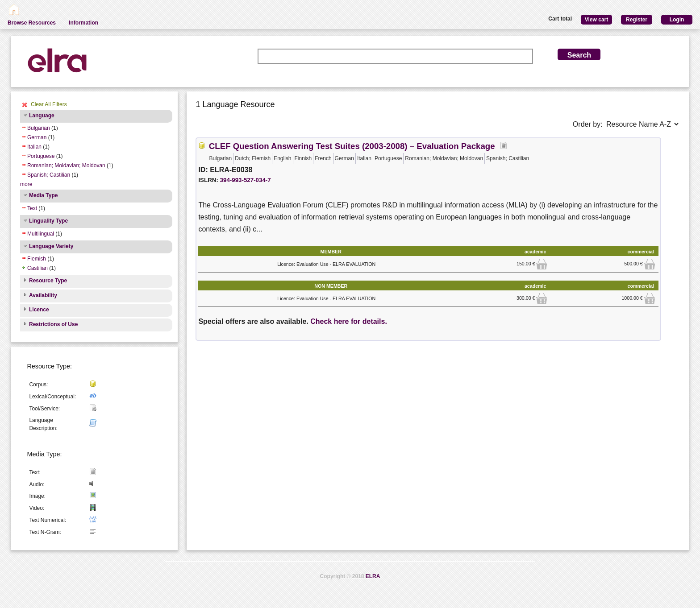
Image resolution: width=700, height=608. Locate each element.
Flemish (37, 259)
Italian (34, 147)
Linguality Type (48, 221)
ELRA (373, 576)
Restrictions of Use (53, 324)
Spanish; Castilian (49, 175)
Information (83, 23)
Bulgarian (39, 128)
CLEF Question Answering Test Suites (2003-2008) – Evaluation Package (352, 146)
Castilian (37, 268)
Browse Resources (32, 23)
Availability (43, 295)
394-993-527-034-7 (246, 180)
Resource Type (48, 281)
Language (42, 116)
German (37, 137)
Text (32, 208)
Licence (39, 310)
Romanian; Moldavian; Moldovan (66, 165)
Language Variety (51, 246)
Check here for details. (349, 321)
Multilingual (41, 234)
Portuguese (41, 156)
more (26, 184)
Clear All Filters (49, 104)
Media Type (43, 195)
